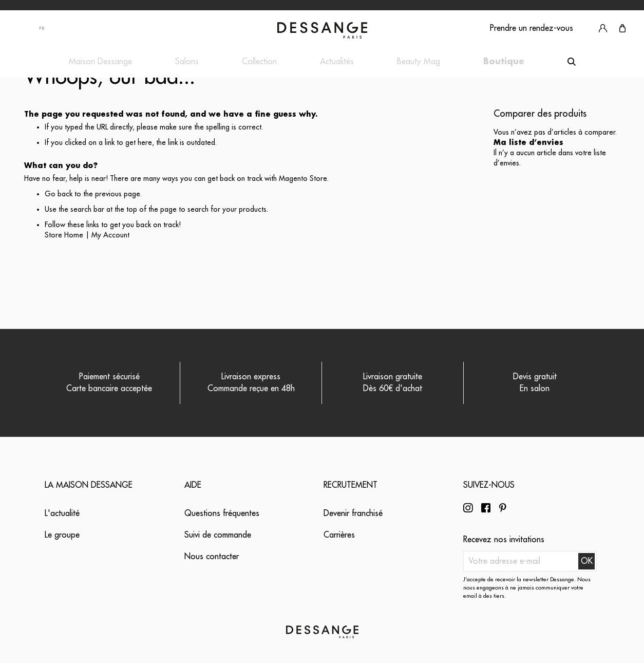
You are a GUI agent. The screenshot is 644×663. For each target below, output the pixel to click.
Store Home (64, 235)
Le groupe (62, 535)
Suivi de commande (218, 535)
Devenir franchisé (353, 513)
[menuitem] (100, 62)
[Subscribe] (586, 561)
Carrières (339, 535)
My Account (110, 235)
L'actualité (62, 513)
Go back (59, 194)
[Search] (572, 62)
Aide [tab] (193, 485)
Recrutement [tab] (351, 485)
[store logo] (322, 30)
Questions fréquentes (222, 513)
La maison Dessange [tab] (89, 485)
